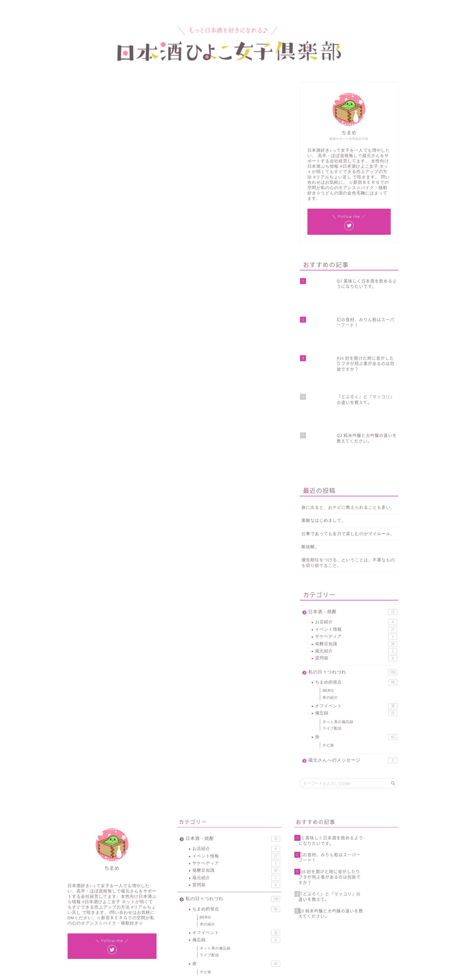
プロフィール (96, 7)
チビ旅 (328, 642)
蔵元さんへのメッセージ (353, 657)
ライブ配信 (332, 625)
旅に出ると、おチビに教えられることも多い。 (348, 404)
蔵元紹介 (356, 548)
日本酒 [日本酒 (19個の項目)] (226, 933)
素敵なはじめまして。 (324, 417)
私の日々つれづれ (353, 569)
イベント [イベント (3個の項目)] (243, 917)
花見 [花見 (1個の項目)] (253, 933)
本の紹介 (330, 594)
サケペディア (356, 533)
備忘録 (356, 610)
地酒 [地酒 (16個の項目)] (241, 925)
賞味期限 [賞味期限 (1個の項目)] (201, 940)
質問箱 (356, 555)
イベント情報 (356, 526)
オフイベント (356, 603)
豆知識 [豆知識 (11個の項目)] (184, 940)
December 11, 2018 (209, 393)
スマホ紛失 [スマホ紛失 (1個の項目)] (187, 925)
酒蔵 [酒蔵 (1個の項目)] (216, 940)
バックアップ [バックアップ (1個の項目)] (210, 925)
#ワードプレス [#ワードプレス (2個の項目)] (202, 917)
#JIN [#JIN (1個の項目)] (183, 917)
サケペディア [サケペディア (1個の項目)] (264, 917)
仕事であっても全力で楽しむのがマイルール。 (348, 430)
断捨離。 (310, 444)
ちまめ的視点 (73, 92)
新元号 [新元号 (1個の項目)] (255, 925)
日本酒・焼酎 (353, 509)
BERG (328, 587)
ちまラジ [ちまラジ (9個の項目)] (224, 917)
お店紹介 (356, 519)
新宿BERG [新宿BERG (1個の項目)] (187, 933)
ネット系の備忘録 (338, 618)
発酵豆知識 (356, 540)
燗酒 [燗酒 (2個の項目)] (241, 933)
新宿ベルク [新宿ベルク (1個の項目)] (208, 933)
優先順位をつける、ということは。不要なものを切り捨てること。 (348, 459)
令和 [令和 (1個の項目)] (228, 925)
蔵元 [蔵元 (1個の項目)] (266, 933)
